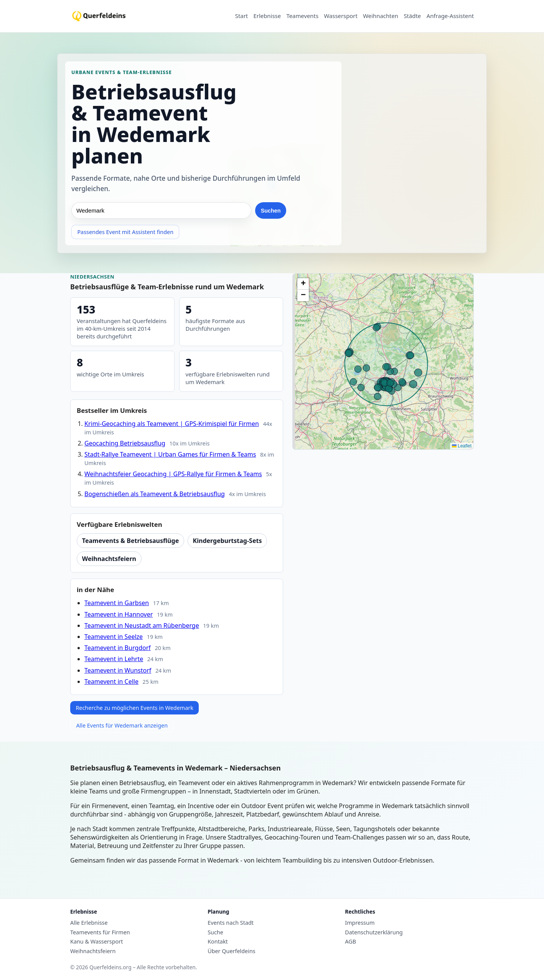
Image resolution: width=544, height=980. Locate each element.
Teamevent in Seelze (114, 637)
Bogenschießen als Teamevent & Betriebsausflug (155, 494)
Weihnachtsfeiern (109, 559)
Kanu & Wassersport (96, 942)
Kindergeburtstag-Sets (227, 541)
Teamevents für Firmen (100, 932)
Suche (215, 932)
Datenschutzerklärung (374, 932)
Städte (412, 16)
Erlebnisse (267, 16)
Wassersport (340, 16)
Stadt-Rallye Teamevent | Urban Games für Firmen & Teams (170, 454)
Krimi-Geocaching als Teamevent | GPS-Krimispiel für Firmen (172, 424)
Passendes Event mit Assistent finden (125, 232)
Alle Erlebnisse (89, 923)
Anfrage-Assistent (450, 16)
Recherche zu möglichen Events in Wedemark (134, 708)
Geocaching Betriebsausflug (125, 443)
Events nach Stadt (231, 923)
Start (242, 16)
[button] (303, 284)
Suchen (271, 211)
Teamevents (302, 16)
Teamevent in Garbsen (117, 603)
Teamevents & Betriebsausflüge (130, 541)
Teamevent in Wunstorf (118, 670)
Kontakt (218, 942)
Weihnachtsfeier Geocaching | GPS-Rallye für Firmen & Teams (173, 474)
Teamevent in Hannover (119, 614)
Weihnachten (381, 16)
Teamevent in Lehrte (114, 659)
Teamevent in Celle (111, 681)
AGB (350, 942)
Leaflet (462, 446)
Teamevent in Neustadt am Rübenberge (142, 625)
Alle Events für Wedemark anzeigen (122, 725)
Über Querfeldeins (232, 951)
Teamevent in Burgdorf (118, 648)
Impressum (360, 923)
